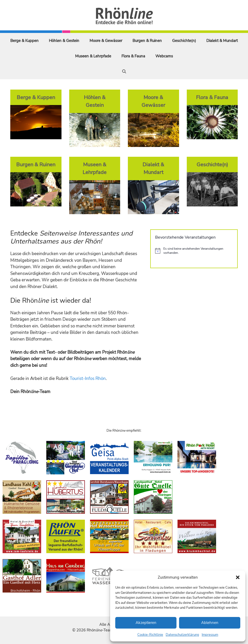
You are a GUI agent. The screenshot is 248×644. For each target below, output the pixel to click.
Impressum (210, 635)
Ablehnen (210, 623)
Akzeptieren (146, 623)
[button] (238, 577)
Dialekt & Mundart (222, 41)
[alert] (194, 251)
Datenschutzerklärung (182, 635)
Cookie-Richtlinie (150, 635)
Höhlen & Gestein (64, 41)
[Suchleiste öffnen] (124, 72)
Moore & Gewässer (106, 41)
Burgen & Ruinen (147, 41)
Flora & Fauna (133, 56)
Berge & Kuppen (24, 41)
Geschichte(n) (184, 41)
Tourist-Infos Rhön (88, 378)
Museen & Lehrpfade (93, 56)
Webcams (164, 56)
